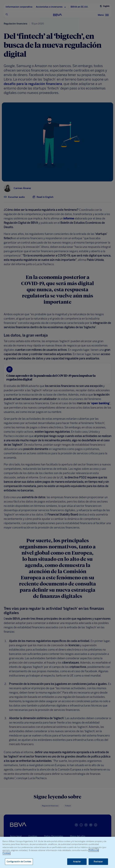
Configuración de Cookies (19, 862)
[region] (57, 852)
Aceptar (77, 862)
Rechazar (98, 862)
